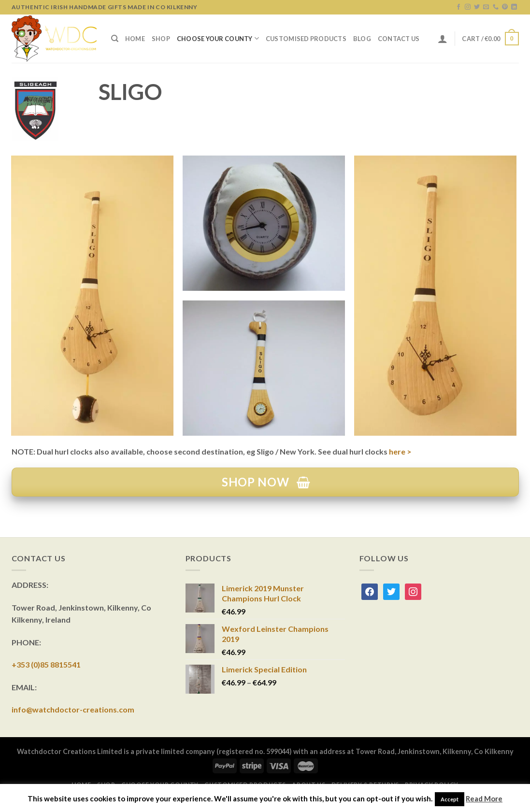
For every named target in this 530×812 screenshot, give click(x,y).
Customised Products (306, 39)
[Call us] (496, 7)
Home (135, 39)
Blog (362, 39)
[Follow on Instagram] (468, 7)
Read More (484, 798)
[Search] (115, 39)
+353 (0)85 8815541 (46, 664)
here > (400, 451)
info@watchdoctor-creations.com (73, 709)
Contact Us (399, 39)
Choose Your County (218, 38)
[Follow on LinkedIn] (514, 7)
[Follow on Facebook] (458, 7)
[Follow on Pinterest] (505, 7)
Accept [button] (450, 799)
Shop (161, 39)
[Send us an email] (486, 7)
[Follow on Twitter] (477, 7)
